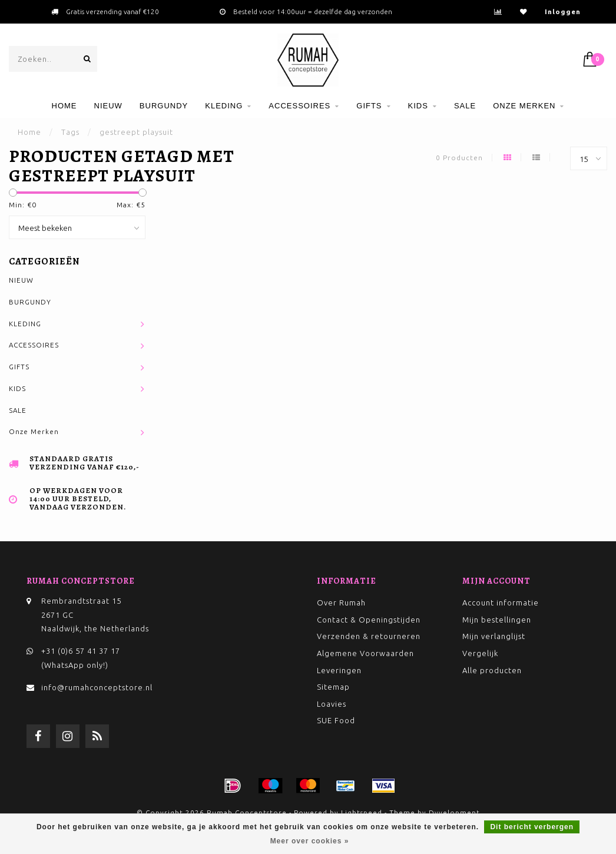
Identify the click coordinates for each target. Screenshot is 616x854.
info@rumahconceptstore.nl (97, 687)
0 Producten (459, 158)
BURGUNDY (164, 106)
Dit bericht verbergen (532, 827)
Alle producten (492, 670)
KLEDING (224, 106)
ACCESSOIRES (299, 106)
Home (64, 106)
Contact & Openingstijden (369, 620)
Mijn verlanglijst (494, 636)
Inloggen (563, 11)
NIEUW (108, 106)
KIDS (418, 106)
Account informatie (501, 603)
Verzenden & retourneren (369, 636)
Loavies (332, 704)
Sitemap (333, 687)
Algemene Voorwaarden (365, 653)
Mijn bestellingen (497, 620)
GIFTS (369, 106)
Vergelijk (480, 653)
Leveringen (339, 670)
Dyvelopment (454, 812)
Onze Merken (524, 106)
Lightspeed (362, 812)
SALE (465, 106)
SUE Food (336, 720)
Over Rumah (341, 603)
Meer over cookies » (310, 841)
